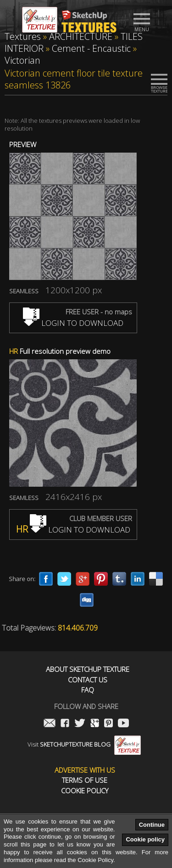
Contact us (88, 680)
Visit (84, 744)
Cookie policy (145, 839)
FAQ (88, 690)
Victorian (22, 60)
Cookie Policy (85, 791)
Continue (152, 825)
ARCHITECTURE (81, 36)
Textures (23, 36)
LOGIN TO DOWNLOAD (73, 323)
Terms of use (85, 780)
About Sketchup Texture (88, 669)
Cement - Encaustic (91, 48)
